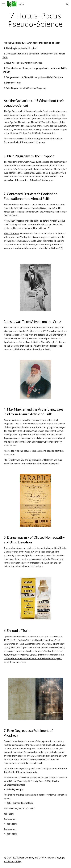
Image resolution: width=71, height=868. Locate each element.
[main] (36, 20)
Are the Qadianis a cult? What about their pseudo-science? (32, 43)
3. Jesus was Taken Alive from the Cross (23, 63)
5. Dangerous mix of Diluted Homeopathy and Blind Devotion (33, 77)
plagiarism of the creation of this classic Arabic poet (28, 180)
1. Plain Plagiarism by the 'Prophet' (20, 48)
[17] (59, 221)
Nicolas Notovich (49, 208)
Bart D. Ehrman (11, 234)
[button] (4, 4)
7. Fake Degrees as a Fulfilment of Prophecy (25, 88)
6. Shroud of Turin (12, 83)
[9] (61, 248)
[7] (48, 228)
